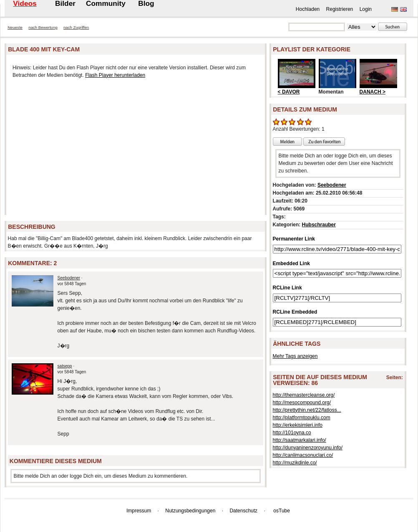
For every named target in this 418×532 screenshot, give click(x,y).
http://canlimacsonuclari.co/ (303, 455)
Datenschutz (243, 511)
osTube (282, 511)
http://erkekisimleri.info (298, 425)
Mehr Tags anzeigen (295, 356)
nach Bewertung (43, 27)
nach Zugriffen (76, 27)
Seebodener (69, 278)
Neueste (15, 27)
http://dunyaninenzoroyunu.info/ (308, 448)
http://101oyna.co (292, 433)
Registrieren (340, 9)
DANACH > (373, 92)
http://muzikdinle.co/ (295, 463)
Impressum (139, 511)
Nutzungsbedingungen (190, 511)
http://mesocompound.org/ (302, 403)
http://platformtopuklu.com (302, 418)
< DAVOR (289, 92)
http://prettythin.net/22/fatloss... (307, 410)
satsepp (65, 366)
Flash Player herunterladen (115, 75)
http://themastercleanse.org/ (304, 395)
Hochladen (308, 9)
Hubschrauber (319, 225)
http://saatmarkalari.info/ (300, 440)
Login (366, 9)
